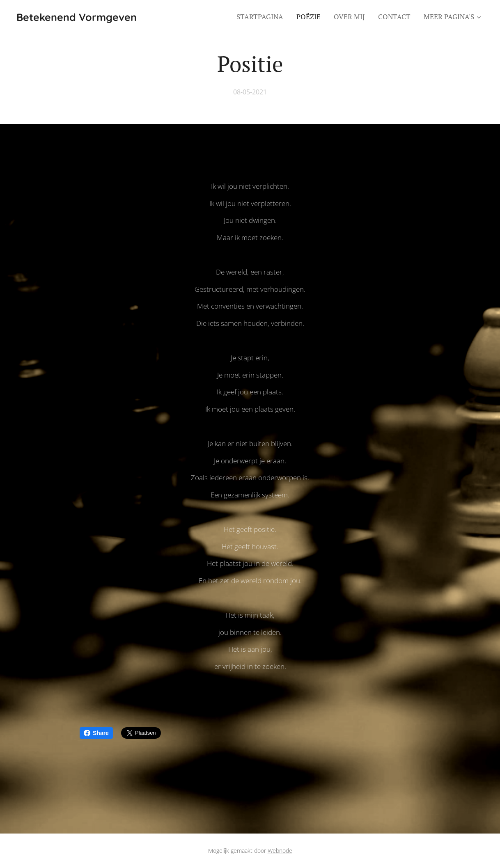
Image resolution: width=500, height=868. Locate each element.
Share (96, 733)
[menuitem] (262, 17)
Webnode (280, 851)
